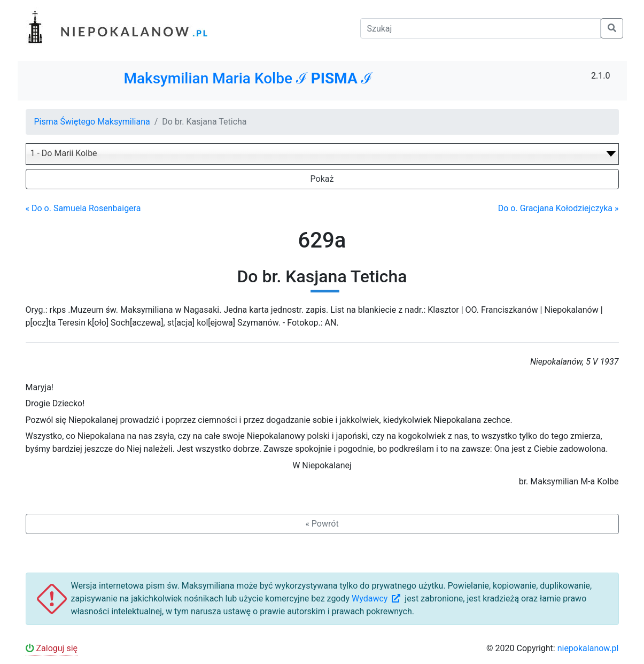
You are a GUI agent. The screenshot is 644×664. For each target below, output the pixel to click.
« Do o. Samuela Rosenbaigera (83, 208)
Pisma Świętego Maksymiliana (92, 122)
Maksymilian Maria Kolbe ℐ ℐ (248, 78)
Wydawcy (377, 599)
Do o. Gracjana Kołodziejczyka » (558, 208)
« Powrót (322, 524)
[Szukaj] (480, 28)
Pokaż (322, 179)
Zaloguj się (52, 648)
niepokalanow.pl (588, 648)
